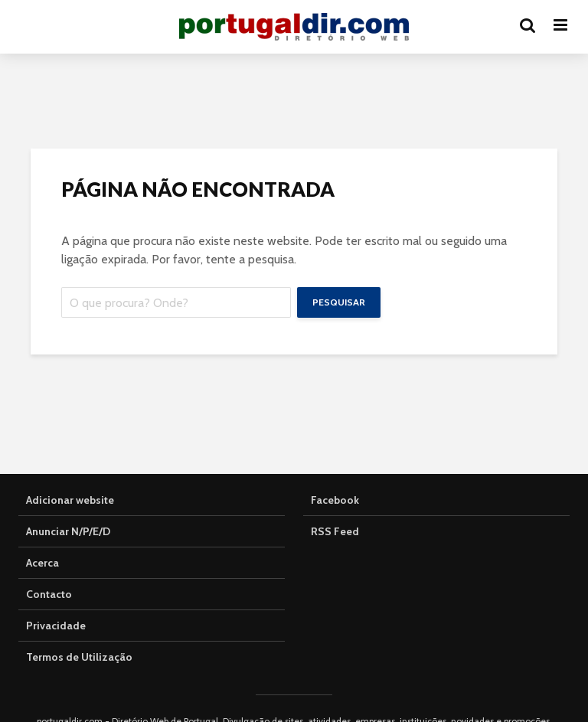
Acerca (42, 563)
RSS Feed (335, 531)
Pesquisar (339, 302)
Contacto (49, 594)
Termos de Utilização (79, 657)
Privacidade (56, 626)
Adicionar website (70, 500)
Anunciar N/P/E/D (68, 531)
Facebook (335, 500)
